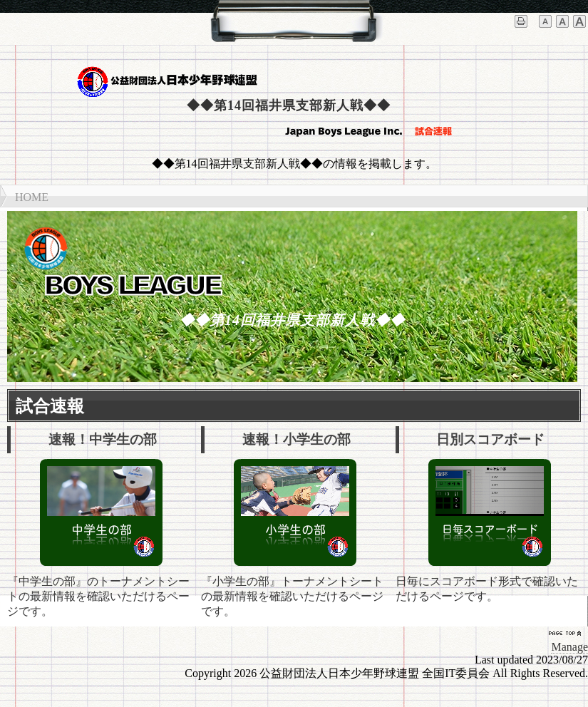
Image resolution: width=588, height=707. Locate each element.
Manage (569, 647)
